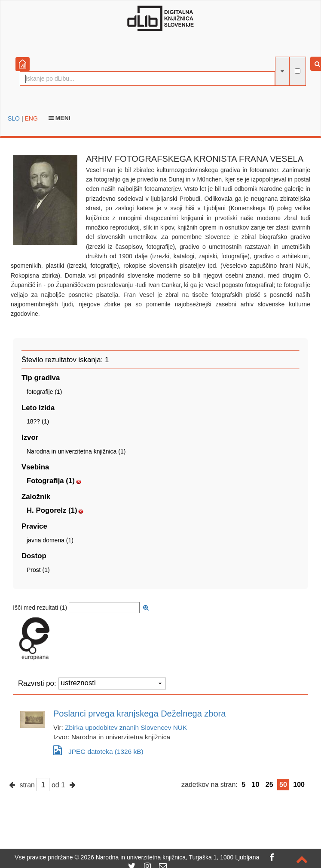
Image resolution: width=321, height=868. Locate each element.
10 (256, 785)
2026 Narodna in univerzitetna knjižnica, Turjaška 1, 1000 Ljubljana (170, 857)
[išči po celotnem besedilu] (298, 71)
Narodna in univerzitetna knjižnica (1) (76, 451)
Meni (60, 118)
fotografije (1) (44, 392)
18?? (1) (38, 421)
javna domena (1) (50, 540)
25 (269, 785)
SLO (14, 118)
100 (299, 785)
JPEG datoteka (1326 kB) (98, 750)
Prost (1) (38, 570)
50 (283, 785)
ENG (31, 118)
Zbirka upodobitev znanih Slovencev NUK (126, 727)
